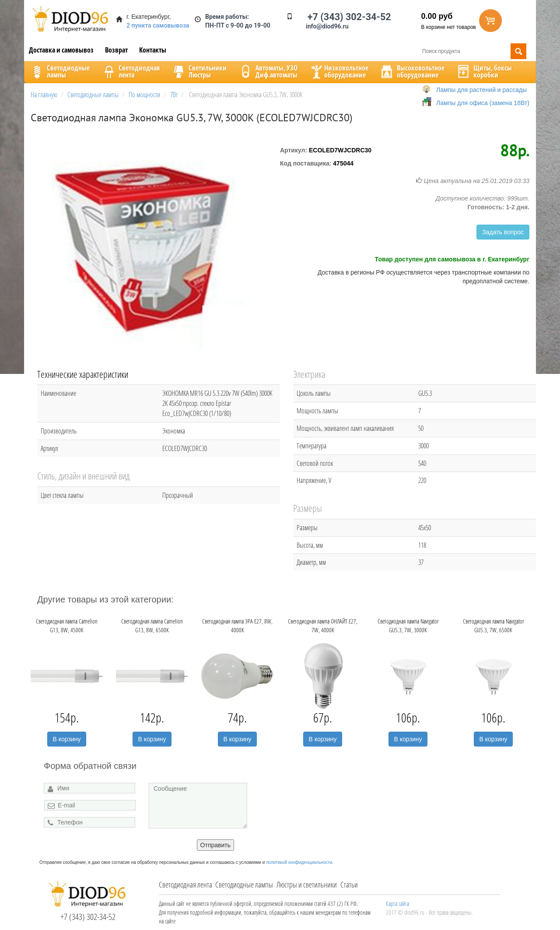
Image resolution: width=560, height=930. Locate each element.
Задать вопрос (503, 232)
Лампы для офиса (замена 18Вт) (483, 103)
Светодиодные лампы (244, 884)
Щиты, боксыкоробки (484, 71)
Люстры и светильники (307, 884)
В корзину (67, 739)
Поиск (518, 51)
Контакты (153, 50)
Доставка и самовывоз (61, 50)
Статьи (349, 884)
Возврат (116, 50)
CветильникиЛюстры (199, 71)
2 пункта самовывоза (158, 25)
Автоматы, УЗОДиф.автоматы (268, 71)
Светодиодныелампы (59, 71)
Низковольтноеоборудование (339, 71)
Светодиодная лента (185, 884)
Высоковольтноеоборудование (412, 71)
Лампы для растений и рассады (481, 90)
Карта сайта (397, 904)
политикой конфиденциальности (299, 862)
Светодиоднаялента (130, 71)
